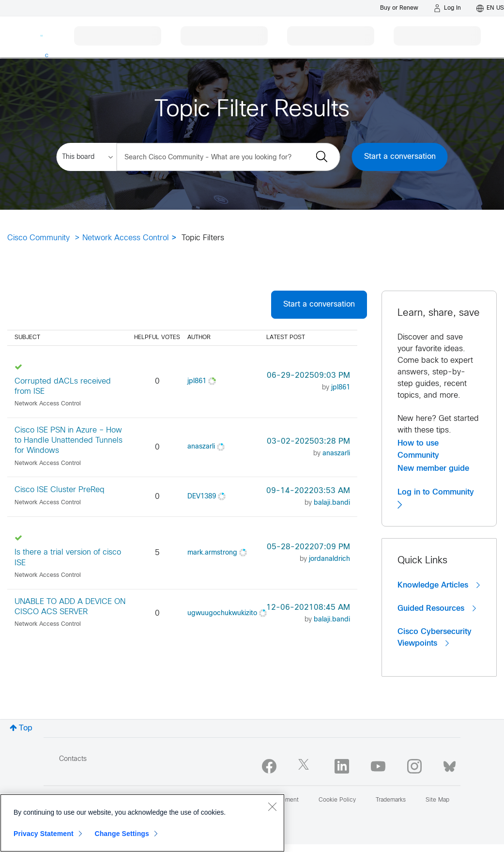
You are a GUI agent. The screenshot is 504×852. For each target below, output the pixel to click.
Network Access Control (126, 238)
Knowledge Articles (439, 585)
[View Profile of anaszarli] (201, 447)
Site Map (437, 800)
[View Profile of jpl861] (197, 381)
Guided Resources (437, 608)
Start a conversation (400, 157)
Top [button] (26, 728)
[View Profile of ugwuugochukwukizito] (222, 613)
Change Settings (122, 834)
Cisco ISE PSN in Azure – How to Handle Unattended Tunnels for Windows (69, 441)
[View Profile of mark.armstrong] (212, 553)
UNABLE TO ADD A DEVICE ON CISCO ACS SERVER (70, 607)
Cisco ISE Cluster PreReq (60, 490)
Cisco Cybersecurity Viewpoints (435, 638)
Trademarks (391, 800)
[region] (142, 823)
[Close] (272, 806)
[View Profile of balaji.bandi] (332, 503)
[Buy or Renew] (399, 8)
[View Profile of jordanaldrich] (329, 559)
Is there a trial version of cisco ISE (68, 558)
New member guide (433, 468)
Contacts (73, 759)
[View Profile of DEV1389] (202, 497)
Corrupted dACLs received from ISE (63, 387)
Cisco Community (38, 238)
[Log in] (447, 8)
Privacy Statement (44, 834)
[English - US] (490, 8)
